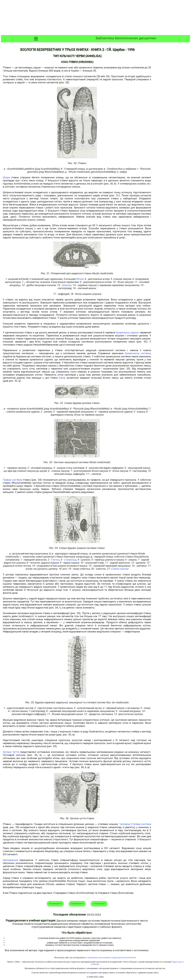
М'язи (80, 279)
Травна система (12, 480)
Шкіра (6, 177)
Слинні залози (120, 569)
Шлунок (67, 285)
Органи (8, 752)
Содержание (77, 904)
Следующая (99, 904)
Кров (62, 378)
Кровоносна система (138, 353)
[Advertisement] (95, 18)
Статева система (141, 824)
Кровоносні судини (127, 332)
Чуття (16, 752)
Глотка (55, 560)
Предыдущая (55, 904)
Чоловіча (125, 824)
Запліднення (10, 860)
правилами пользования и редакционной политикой (111, 958)
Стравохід (70, 560)
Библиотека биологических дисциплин (126, 38)
